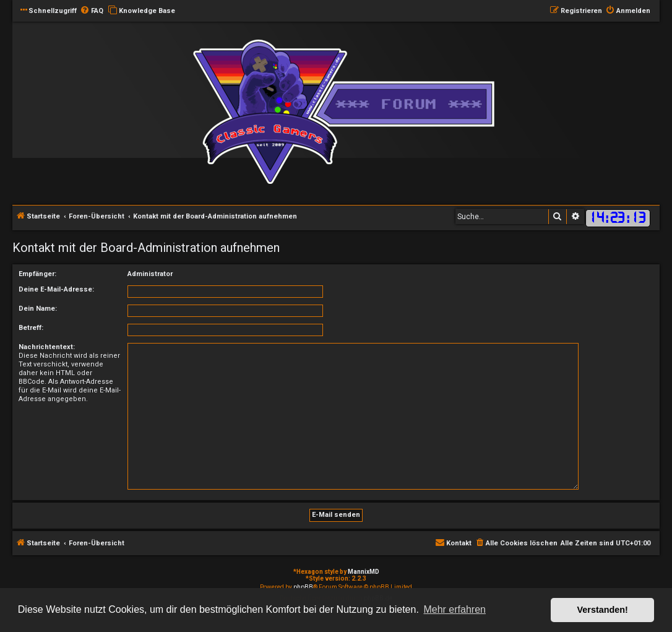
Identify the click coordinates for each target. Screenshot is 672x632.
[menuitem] (92, 11)
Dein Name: (38, 309)
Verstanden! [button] (603, 610)
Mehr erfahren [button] (454, 609)
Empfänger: (37, 274)
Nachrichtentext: (47, 347)
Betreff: (31, 328)
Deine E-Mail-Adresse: (56, 289)
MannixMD (364, 572)
